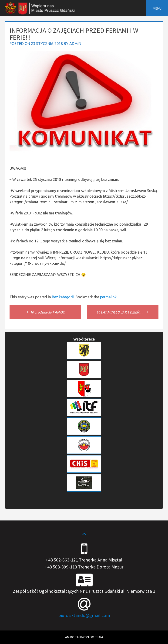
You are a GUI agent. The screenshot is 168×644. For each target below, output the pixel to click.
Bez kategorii (63, 297)
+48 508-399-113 (61, 567)
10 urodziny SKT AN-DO (45, 312)
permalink (108, 297)
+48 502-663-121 (62, 560)
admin (75, 44)
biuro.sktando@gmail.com (84, 615)
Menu (157, 8)
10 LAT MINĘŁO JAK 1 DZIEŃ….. (123, 312)
